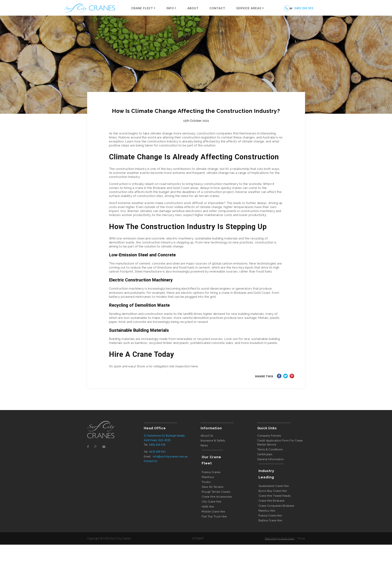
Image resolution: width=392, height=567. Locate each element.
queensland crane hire (274, 486)
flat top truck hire (214, 516)
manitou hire (267, 511)
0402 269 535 (304, 8)
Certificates (265, 454)
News (204, 445)
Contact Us (151, 461)
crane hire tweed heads (275, 496)
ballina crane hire (270, 520)
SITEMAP (198, 538)
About (193, 8)
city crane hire (212, 502)
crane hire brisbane (272, 501)
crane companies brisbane (276, 506)
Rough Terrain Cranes (216, 492)
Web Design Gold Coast (280, 538)
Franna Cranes (211, 472)
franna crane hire (270, 515)
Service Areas (249, 8)
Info (170, 8)
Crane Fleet (142, 8)
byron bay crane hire (273, 491)
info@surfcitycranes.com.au (170, 457)
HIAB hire (208, 507)
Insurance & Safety (213, 440)
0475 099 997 (157, 452)
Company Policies (269, 436)
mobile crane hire (213, 511)
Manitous (208, 477)
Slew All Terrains (213, 487)
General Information (271, 459)
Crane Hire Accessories (217, 497)
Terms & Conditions (270, 449)
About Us (207, 436)
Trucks (206, 482)
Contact (217, 8)
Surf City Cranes (121, 538)
